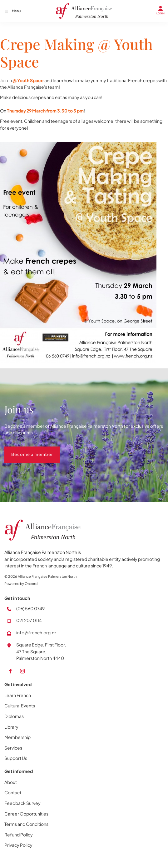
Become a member (25, 450)
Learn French (18, 695)
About (11, 782)
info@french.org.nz (36, 632)
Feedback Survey (22, 803)
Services (13, 748)
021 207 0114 (29, 620)
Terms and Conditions (26, 824)
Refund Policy (19, 835)
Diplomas (14, 716)
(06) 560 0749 (30, 608)
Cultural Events (20, 706)
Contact (13, 792)
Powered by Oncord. (21, 584)
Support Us (16, 758)
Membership (17, 737)
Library (11, 727)
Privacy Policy (18, 845)
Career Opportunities (26, 814)
